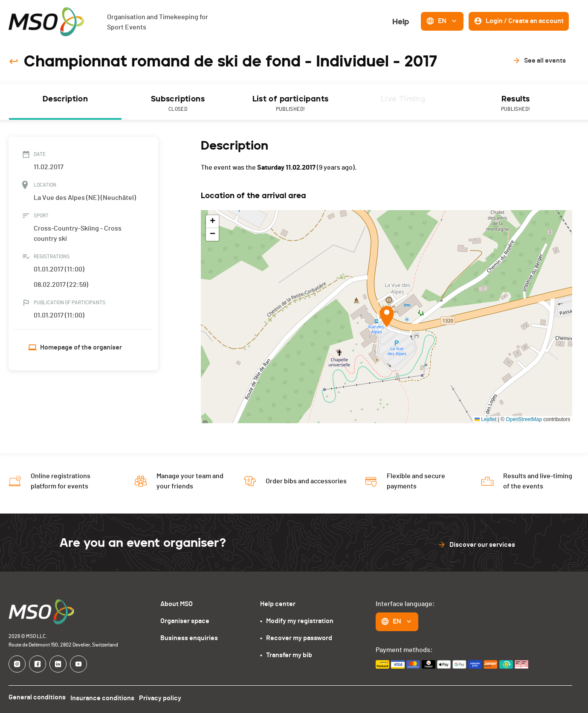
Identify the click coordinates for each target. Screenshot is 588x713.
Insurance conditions (104, 697)
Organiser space (185, 621)
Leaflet (485, 419)
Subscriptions (178, 104)
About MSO (177, 604)
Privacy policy (164, 697)
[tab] (65, 102)
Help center (278, 604)
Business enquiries (189, 638)
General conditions (37, 697)
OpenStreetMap (524, 419)
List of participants (290, 104)
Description (65, 99)
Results (516, 104)
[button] (387, 317)
